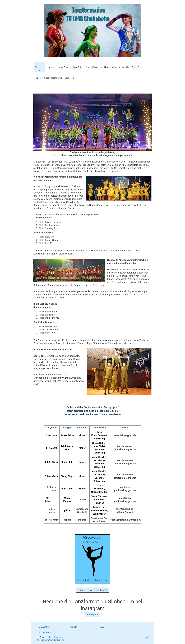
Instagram (92, 614)
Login (145, 637)
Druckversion (45, 637)
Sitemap (57, 637)
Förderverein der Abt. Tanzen (92, 590)
